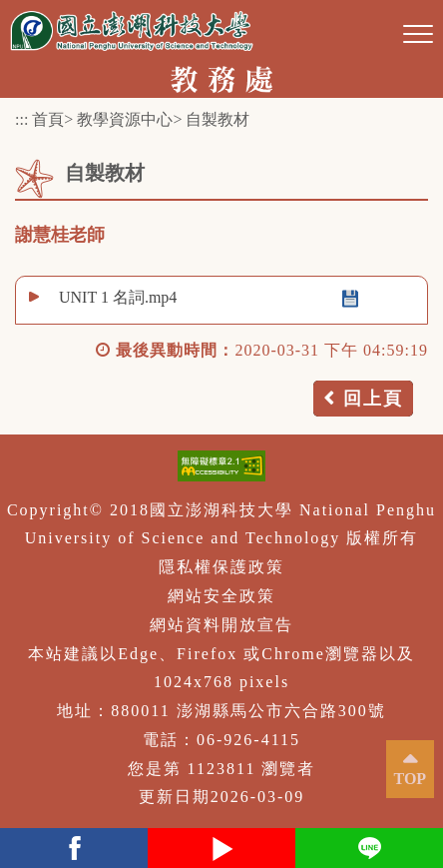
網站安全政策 (221, 596)
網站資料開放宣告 (221, 625)
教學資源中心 (125, 119)
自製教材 (218, 119)
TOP (411, 779)
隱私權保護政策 (221, 567)
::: (21, 119)
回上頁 (373, 399)
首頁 (48, 119)
